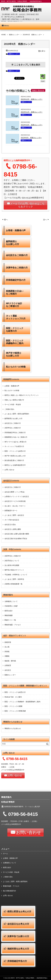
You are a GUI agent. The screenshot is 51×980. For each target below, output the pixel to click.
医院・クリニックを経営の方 (15, 451)
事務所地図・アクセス (13, 625)
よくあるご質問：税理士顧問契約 (17, 414)
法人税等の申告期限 (12, 565)
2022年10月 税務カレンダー (32, 125)
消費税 (7, 656)
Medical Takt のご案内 (13, 697)
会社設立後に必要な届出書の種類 (17, 534)
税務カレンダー (14, 54)
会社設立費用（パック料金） (15, 492)
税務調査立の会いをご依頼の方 (16, 437)
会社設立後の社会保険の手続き (16, 539)
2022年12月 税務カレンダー (32, 99)
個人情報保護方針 (10, 891)
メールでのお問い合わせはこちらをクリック (27, 205)
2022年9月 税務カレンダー (31, 138)
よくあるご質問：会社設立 (14, 515)
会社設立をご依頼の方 (13, 423)
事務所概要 (9, 615)
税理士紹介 (9, 611)
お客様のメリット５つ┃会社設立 (17, 497)
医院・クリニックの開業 (13, 706)
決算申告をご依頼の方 (13, 428)
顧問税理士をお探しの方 (13, 419)
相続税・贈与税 (10, 661)
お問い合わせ (9, 470)
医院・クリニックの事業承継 (15, 711)
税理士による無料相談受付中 (15, 465)
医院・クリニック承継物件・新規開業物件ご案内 (22, 702)
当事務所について (11, 601)
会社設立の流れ (10, 525)
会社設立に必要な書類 (13, 529)
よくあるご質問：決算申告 (14, 579)
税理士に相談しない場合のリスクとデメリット (22, 395)
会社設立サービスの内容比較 (15, 501)
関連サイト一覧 (10, 620)
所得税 (7, 652)
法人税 (7, 647)
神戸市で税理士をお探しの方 (15, 456)
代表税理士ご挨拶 (11, 606)
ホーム (5, 854)
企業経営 (8, 665)
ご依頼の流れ (9, 409)
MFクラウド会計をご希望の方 (15, 442)
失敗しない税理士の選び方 (14, 400)
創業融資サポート (11, 511)
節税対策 (8, 642)
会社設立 (8, 670)
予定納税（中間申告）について (16, 575)
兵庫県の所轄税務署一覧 (13, 584)
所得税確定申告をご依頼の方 (15, 433)
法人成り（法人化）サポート (15, 506)
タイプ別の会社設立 (12, 520)
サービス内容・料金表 (13, 405)
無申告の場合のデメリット (14, 570)
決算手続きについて (12, 561)
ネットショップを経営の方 (14, 446)
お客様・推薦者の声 (12, 386)
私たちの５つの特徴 (12, 391)
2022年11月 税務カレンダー (32, 112)
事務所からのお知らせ (13, 729)
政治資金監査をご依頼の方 (14, 460)
